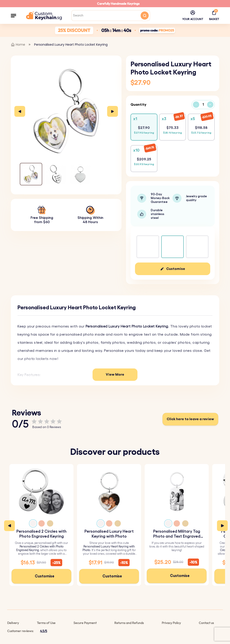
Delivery (13, 623)
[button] (13, 16)
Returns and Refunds (129, 623)
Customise (176, 269)
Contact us (206, 623)
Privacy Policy (171, 623)
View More (115, 375)
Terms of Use (46, 623)
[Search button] (145, 16)
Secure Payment (85, 623)
